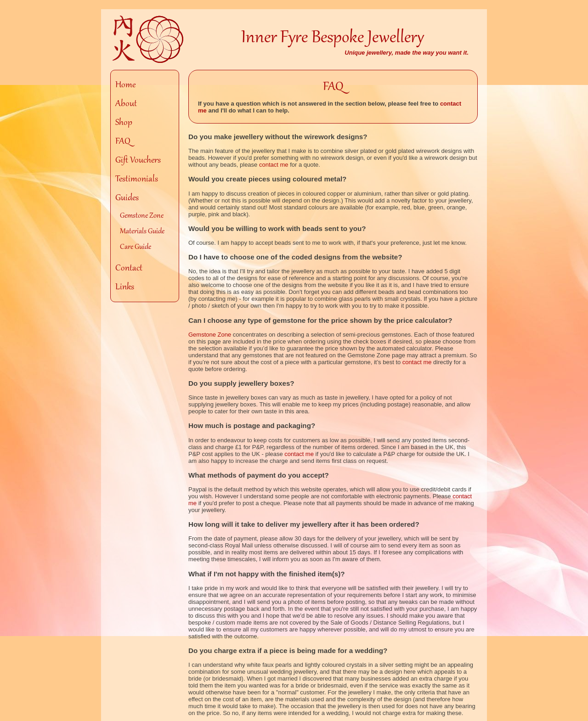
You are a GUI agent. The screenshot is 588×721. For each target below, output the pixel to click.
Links (125, 287)
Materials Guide (142, 231)
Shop (124, 123)
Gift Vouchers (138, 161)
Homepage (149, 39)
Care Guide (136, 247)
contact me (274, 165)
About (126, 104)
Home (125, 85)
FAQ (123, 142)
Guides (127, 198)
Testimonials (137, 180)
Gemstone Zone (142, 216)
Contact (129, 269)
